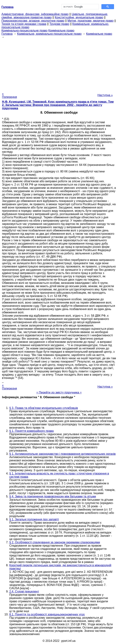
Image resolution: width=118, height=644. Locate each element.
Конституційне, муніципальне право (79, 17)
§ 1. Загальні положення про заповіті (34, 519)
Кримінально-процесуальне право (24, 30)
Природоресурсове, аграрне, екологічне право (33, 21)
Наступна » (105, 95)
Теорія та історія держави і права (24, 24)
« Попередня (9, 95)
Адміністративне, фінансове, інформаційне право (35, 14)
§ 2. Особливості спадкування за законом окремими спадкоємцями (55, 542)
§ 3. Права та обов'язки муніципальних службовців (44, 408)
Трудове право (59, 24)
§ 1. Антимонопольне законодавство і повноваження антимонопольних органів (62, 454)
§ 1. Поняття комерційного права (32, 431)
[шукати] (80, 7)
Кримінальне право (61, 30)
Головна (7, 34)
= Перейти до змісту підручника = (59, 392)
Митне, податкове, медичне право (91, 21)
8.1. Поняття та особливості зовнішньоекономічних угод (47, 614)
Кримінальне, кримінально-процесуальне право (49, 34)
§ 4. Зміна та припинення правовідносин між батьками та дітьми (53, 496)
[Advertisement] (59, 64)
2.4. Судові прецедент (24, 591)
